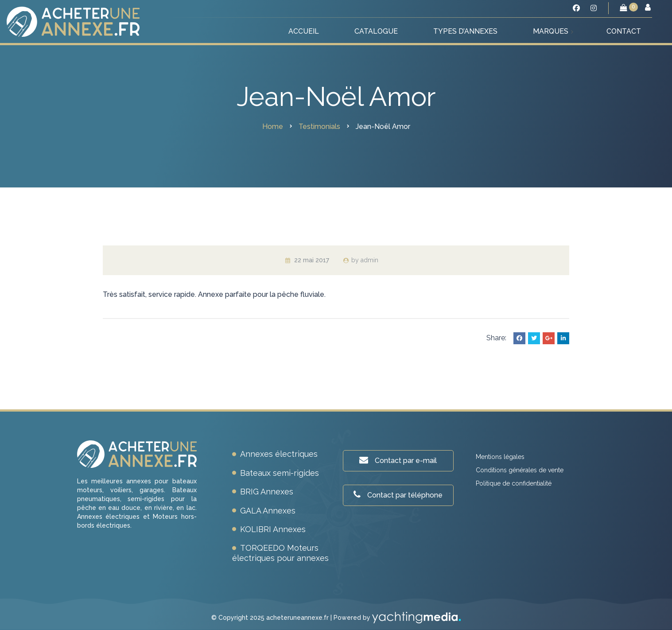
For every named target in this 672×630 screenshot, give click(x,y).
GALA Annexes (268, 511)
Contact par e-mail (398, 460)
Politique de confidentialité (514, 483)
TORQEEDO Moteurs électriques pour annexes (280, 553)
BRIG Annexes (267, 492)
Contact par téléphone (398, 495)
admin (369, 260)
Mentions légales (500, 457)
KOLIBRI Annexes (273, 529)
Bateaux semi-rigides (280, 473)
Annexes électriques (279, 454)
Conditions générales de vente (520, 470)
